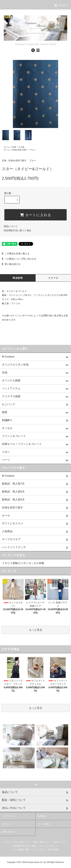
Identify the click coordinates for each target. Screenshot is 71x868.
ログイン (6, 824)
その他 (21, 147)
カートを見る (44, 824)
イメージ (53, 278)
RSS (50, 850)
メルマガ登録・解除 (21, 850)
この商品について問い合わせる (18, 259)
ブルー (33, 150)
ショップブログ (39, 850)
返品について (11, 226)
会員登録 (42, 816)
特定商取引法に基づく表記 (17, 230)
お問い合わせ (8, 832)
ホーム (7, 147)
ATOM (56, 850)
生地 (14, 147)
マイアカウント (9, 816)
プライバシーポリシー (48, 846)
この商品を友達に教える (15, 254)
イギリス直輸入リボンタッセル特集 (23, 563)
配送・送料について (42, 842)
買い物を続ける (10, 264)
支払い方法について (22, 842)
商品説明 (18, 278)
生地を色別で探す (20, 150)
